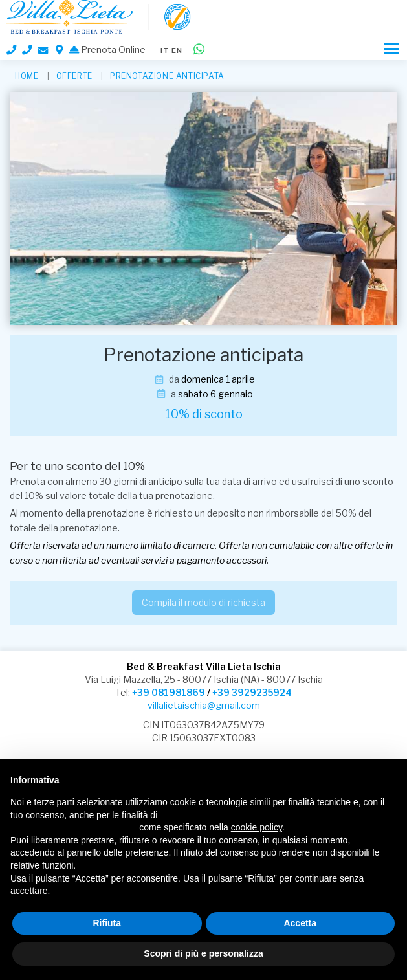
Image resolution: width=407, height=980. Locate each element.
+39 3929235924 (252, 692)
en (177, 50)
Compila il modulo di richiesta (203, 602)
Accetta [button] (300, 923)
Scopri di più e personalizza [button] (203, 953)
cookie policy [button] (257, 827)
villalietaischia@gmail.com (204, 705)
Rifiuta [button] (107, 923)
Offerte (74, 76)
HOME (27, 76)
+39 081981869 (169, 692)
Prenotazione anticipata (167, 76)
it (165, 50)
